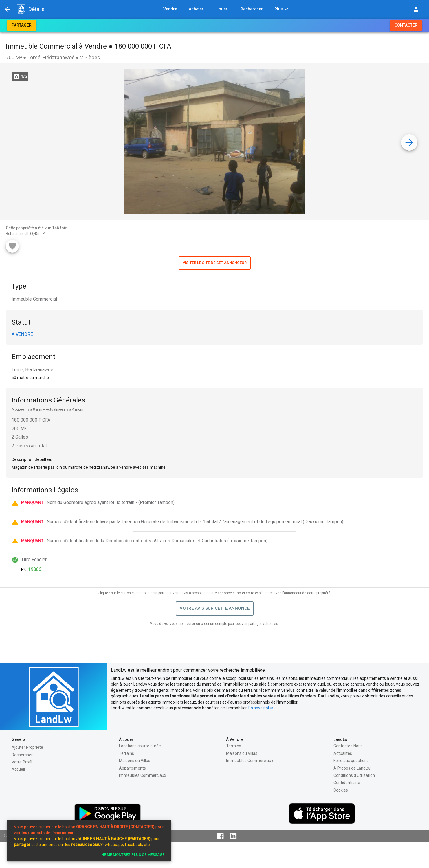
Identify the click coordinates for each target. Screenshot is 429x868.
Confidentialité (347, 783)
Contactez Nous (348, 746)
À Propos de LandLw (352, 768)
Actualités (343, 753)
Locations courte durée (140, 746)
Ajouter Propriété (27, 747)
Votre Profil (22, 762)
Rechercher (22, 755)
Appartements (132, 768)
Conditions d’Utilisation (354, 775)
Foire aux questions (351, 761)
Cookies (341, 790)
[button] (21, 9)
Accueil (18, 769)
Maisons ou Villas (135, 761)
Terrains (126, 753)
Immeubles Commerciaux (143, 775)
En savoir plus (261, 708)
